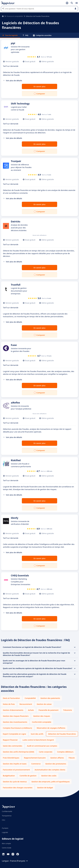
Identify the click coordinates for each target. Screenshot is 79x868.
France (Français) (19, 861)
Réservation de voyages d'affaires (51, 728)
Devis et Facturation (11, 698)
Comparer (41, 94)
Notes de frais (9, 704)
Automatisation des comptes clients (50, 770)
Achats (31, 710)
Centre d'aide (7, 848)
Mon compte (6, 843)
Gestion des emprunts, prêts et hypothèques (51, 782)
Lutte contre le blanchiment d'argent (38, 740)
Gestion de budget (45, 788)
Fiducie (72, 758)
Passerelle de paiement (49, 710)
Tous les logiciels (10, 35)
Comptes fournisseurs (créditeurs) (17, 728)
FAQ (25, 35)
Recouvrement (26, 704)
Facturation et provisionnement (16, 770)
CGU (4, 820)
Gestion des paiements (50, 698)
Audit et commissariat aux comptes (42, 746)
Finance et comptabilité (15, 16)
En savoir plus (40, 86)
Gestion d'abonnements (13, 710)
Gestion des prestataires (56, 764)
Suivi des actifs (37, 734)
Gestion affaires (57, 758)
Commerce (36, 764)
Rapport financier (10, 740)
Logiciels (5, 832)
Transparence (7, 816)
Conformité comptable (42, 722)
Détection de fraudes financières (62, 734)
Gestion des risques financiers (16, 716)
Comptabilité (30, 698)
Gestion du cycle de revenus (15, 782)
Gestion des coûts (49, 776)
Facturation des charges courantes (18, 788)
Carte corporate (46, 752)
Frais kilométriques (11, 758)
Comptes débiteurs (65, 752)
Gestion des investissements (15, 722)
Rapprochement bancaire (35, 758)
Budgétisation (9, 776)
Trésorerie (68, 710)
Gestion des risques (42, 716)
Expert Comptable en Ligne (14, 734)
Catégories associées (42, 35)
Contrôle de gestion (28, 776)
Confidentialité (7, 811)
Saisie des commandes (13, 746)
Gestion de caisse (44, 704)
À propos (5, 828)
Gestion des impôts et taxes (15, 764)
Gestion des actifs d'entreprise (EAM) (18, 752)
